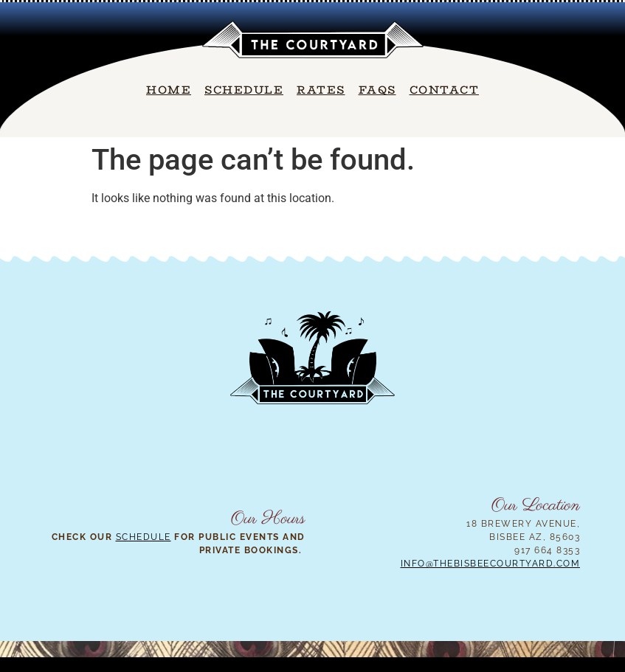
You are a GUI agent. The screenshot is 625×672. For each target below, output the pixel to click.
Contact (445, 90)
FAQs (377, 90)
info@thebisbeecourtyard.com (491, 564)
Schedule (244, 90)
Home (169, 90)
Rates (321, 90)
